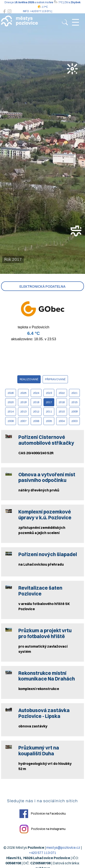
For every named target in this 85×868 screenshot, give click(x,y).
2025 (23, 393)
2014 (11, 411)
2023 (49, 393)
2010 (62, 411)
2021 (74, 393)
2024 (36, 393)
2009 (74, 411)
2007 (23, 421)
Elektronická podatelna (42, 286)
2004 (62, 421)
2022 (62, 393)
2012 (36, 411)
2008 (11, 421)
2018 (36, 402)
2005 (49, 421)
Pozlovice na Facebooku (43, 814)
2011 (49, 411)
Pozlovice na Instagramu (43, 829)
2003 (74, 421)
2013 (23, 411)
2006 (36, 421)
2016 (62, 402)
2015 (74, 402)
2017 (49, 402)
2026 (11, 393)
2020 (11, 402)
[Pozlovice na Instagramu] (10, 11)
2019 (23, 402)
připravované (55, 379)
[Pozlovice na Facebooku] (4, 11)
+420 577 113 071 (43, 853)
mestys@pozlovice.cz (63, 847)
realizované (29, 379)
